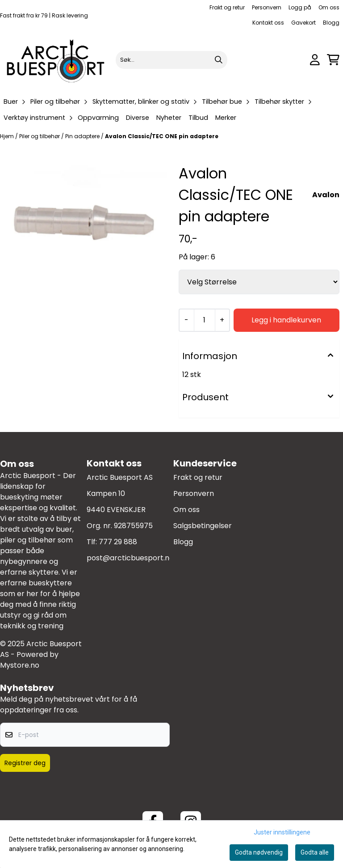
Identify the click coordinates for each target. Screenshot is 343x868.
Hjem (8, 136)
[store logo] (56, 60)
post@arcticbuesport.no (130, 558)
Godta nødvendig (259, 852)
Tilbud (198, 118)
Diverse (138, 118)
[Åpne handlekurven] (333, 60)
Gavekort (303, 23)
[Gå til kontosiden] (315, 60)
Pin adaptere (83, 136)
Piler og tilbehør (40, 136)
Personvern (267, 7)
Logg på (300, 7)
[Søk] (172, 60)
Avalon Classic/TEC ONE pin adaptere (162, 136)
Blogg (331, 23)
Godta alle (315, 852)
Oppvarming (98, 118)
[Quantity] (204, 320)
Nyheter (169, 118)
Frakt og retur (227, 7)
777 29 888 (118, 542)
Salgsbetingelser (203, 526)
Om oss (329, 7)
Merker (226, 118)
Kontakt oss (268, 23)
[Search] (218, 60)
